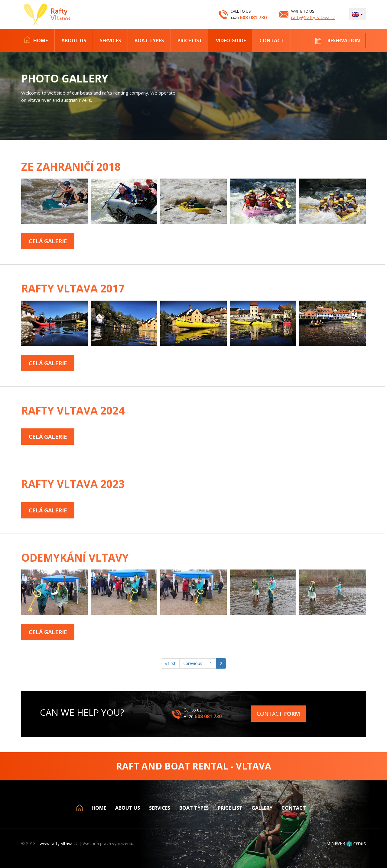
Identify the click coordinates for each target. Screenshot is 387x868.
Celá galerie (48, 241)
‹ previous (193, 663)
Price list (190, 40)
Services (110, 40)
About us (74, 40)
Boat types (149, 40)
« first (170, 663)
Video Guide (231, 40)
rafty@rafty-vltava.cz (313, 17)
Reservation (344, 40)
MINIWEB (336, 843)
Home (41, 40)
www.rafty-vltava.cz (59, 843)
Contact (272, 40)
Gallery (262, 808)
